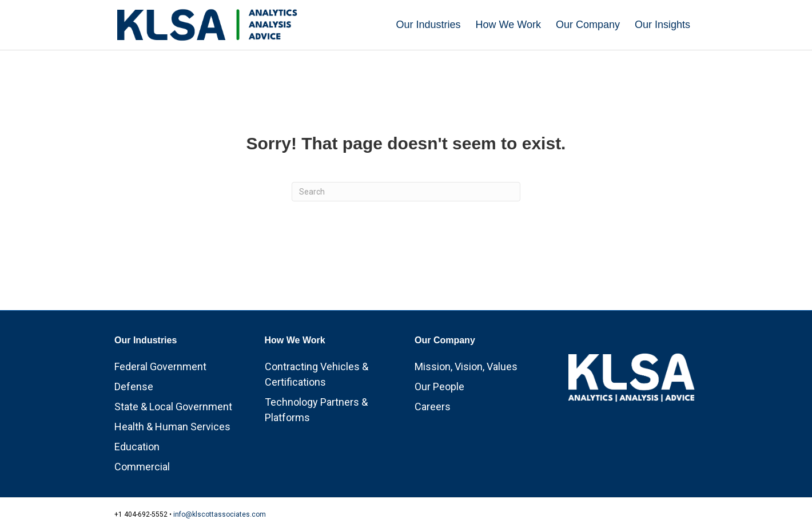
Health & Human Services (172, 427)
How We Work (508, 25)
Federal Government (160, 366)
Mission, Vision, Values (466, 366)
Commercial (142, 467)
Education (137, 447)
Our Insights (662, 25)
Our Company (588, 25)
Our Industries (429, 25)
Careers (433, 407)
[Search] (406, 192)
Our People (439, 387)
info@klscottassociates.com (220, 514)
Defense (134, 387)
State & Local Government (173, 407)
